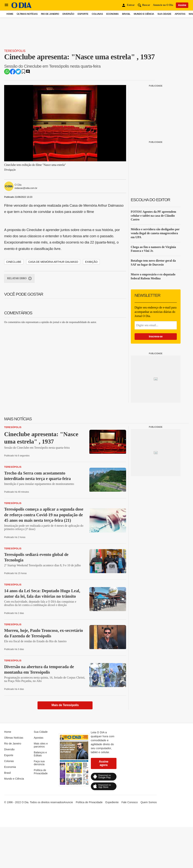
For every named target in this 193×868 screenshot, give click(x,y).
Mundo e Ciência (144, 14)
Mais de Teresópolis (65, 705)
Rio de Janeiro (50, 14)
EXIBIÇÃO (91, 262)
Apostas (180, 14)
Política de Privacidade (41, 772)
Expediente (112, 802)
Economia (113, 14)
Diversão (68, 14)
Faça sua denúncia (39, 763)
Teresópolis (15, 51)
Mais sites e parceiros (41, 745)
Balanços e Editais (40, 754)
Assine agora (103, 763)
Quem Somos (149, 802)
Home (10, 14)
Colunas (97, 14)
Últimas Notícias (27, 14)
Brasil (126, 14)
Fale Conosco (129, 802)
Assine (182, 5)
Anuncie (68, 802)
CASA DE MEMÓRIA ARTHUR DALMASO (53, 262)
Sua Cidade (164, 14)
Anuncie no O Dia (163, 5)
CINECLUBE (14, 262)
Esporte (83, 14)
